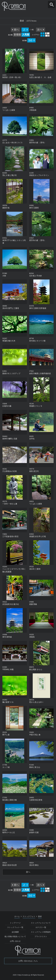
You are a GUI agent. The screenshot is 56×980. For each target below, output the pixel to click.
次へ (40, 30)
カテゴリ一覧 (41, 927)
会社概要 (15, 932)
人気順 (26, 35)
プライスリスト (41, 937)
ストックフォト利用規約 (41, 932)
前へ (16, 30)
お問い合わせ (15, 941)
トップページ (15, 923)
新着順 (17, 35)
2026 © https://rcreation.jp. (22, 975)
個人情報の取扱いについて (15, 937)
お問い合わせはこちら (28, 961)
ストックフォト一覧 (15, 927)
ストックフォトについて (41, 923)
